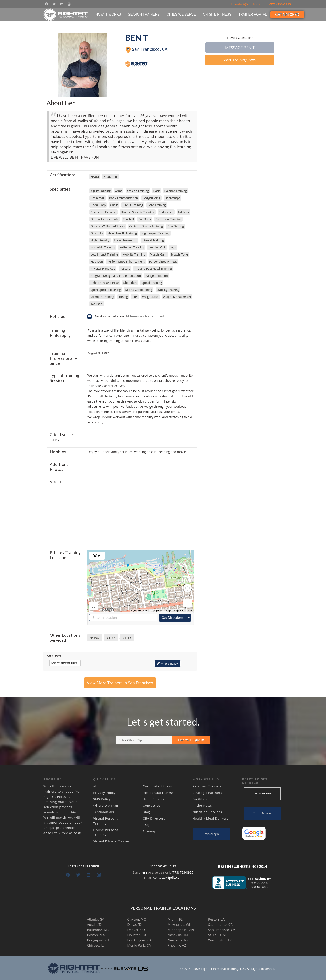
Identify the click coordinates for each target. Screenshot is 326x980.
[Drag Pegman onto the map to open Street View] (188, 603)
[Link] (66, 15)
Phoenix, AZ (177, 945)
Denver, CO (136, 930)
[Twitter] (54, 4)
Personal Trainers (207, 786)
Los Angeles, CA (139, 940)
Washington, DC (220, 940)
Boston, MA (96, 935)
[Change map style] (97, 556)
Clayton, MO (137, 919)
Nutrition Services (207, 812)
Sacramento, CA (220, 925)
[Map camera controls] (188, 588)
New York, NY (178, 940)
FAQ (146, 825)
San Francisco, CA (222, 930)
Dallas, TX (135, 925)
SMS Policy (102, 799)
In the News (202, 805)
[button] (141, 577)
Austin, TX (94, 925)
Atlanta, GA (96, 919)
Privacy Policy (104, 793)
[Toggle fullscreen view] (94, 606)
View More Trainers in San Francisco (120, 683)
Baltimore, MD (98, 930)
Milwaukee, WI (179, 925)
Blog (146, 812)
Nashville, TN (178, 935)
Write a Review (167, 663)
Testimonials (104, 812)
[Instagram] (69, 4)
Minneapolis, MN (181, 930)
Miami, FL (175, 919)
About (98, 786)
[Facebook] (47, 4)
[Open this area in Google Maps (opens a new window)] (108, 609)
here (144, 872)
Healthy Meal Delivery (211, 818)
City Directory (154, 818)
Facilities (200, 799)
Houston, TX (137, 935)
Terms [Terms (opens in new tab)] (190, 611)
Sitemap (149, 831)
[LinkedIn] (62, 4)
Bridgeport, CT (98, 940)
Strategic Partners (207, 793)
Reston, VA (216, 919)
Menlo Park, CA (139, 945)
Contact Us (152, 805)
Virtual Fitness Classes (112, 841)
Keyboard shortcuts (140, 611)
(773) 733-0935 (182, 872)
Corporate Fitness (157, 786)
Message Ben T (240, 48)
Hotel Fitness (154, 799)
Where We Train (106, 805)
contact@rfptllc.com (168, 877)
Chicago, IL (95, 945)
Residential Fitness (158, 793)
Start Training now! (240, 60)
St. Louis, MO (218, 935)
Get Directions (173, 618)
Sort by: (65, 663)
